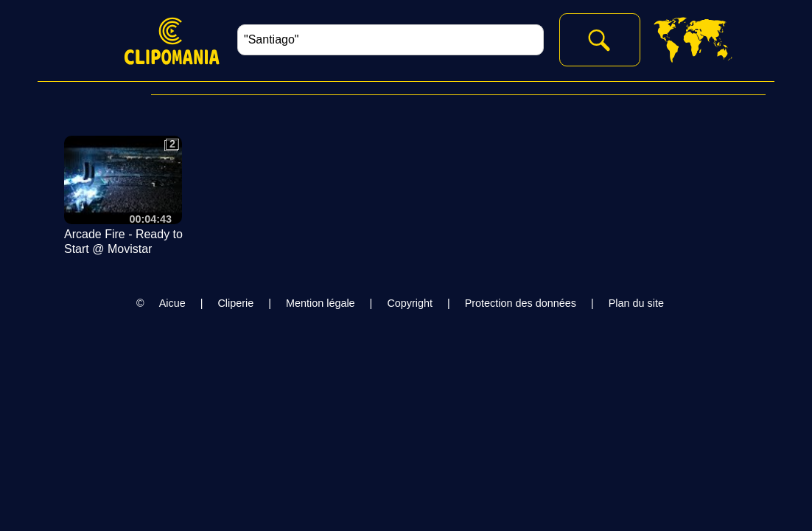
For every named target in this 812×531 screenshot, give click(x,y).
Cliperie (235, 303)
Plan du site (636, 303)
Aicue (172, 303)
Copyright (410, 303)
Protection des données (521, 303)
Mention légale (321, 303)
